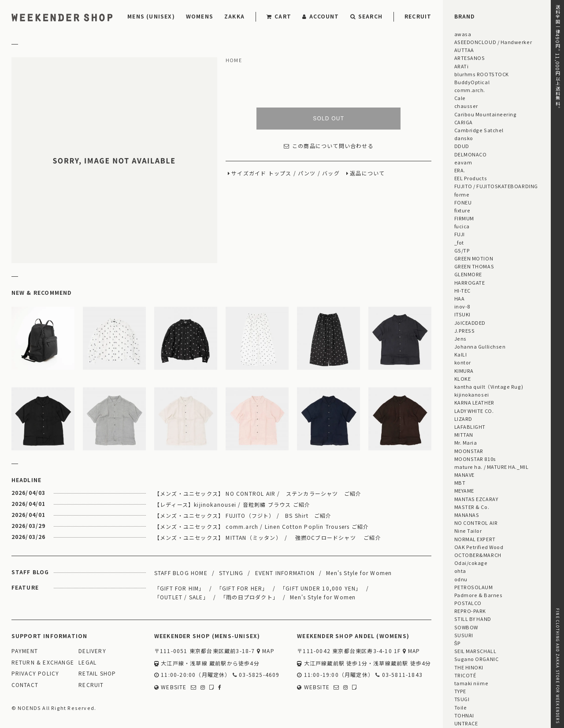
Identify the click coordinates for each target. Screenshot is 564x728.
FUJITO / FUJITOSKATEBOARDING (496, 186)
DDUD (462, 146)
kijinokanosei (472, 394)
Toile (461, 707)
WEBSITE (171, 687)
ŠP (458, 643)
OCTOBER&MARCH (478, 555)
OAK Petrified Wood (479, 547)
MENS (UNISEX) (151, 16)
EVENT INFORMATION (285, 573)
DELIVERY (92, 651)
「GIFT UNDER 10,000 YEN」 (321, 588)
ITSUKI (462, 314)
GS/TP (462, 250)
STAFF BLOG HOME (181, 573)
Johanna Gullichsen (480, 346)
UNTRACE (466, 723)
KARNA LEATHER (474, 402)
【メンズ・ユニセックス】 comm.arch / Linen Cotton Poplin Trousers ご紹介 (262, 526)
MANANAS (467, 515)
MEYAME (464, 490)
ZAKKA (234, 16)
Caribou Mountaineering (486, 114)
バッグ (331, 173)
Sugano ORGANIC (477, 659)
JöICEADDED (470, 323)
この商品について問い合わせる (329, 146)
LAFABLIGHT (470, 427)
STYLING (231, 573)
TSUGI (462, 699)
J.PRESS (465, 331)
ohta (460, 571)
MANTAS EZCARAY (476, 499)
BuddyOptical (472, 82)
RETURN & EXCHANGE (43, 663)
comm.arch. (470, 90)
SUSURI (464, 635)
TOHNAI (464, 715)
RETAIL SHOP (97, 674)
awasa (463, 34)
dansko (464, 138)
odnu (461, 579)
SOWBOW (466, 627)
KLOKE (463, 379)
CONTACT (25, 685)
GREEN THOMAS (474, 266)
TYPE (460, 691)
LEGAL (87, 663)
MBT (460, 483)
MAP (266, 651)
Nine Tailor (468, 531)
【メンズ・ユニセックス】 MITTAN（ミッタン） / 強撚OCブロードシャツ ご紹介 (268, 537)
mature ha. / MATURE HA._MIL (492, 467)
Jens (460, 338)
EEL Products (471, 178)
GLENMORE (468, 274)
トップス (280, 173)
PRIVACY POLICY (35, 674)
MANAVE (464, 475)
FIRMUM (464, 218)
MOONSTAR (469, 451)
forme (462, 194)
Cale (460, 98)
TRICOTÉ (465, 675)
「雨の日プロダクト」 (249, 597)
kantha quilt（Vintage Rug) (489, 386)
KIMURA (464, 371)
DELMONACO (471, 154)
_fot (459, 242)
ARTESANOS (470, 58)
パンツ (307, 173)
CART (279, 16)
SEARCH (366, 16)
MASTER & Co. (472, 507)
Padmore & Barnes (479, 595)
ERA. (460, 170)
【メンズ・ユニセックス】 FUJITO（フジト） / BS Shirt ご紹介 (243, 515)
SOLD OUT (328, 119)
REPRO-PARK (470, 611)
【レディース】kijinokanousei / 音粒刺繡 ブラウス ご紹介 (232, 504)
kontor (463, 362)
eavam (463, 162)
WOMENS (200, 16)
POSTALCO (468, 603)
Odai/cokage (471, 563)
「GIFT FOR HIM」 (180, 588)
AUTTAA (464, 50)
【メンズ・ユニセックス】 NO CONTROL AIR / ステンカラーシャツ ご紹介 (258, 493)
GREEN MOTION (474, 258)
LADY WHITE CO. (474, 411)
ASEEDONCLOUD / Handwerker (493, 42)
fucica (462, 226)
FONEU (463, 202)
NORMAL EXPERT (475, 539)
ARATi (462, 66)
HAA (460, 298)
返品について (367, 173)
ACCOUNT (321, 16)
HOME (234, 60)
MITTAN (464, 435)
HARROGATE (470, 282)
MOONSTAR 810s (475, 459)
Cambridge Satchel (479, 130)
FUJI (460, 234)
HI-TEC (462, 290)
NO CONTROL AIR (476, 523)
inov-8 (462, 306)
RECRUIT (418, 16)
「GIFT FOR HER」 (242, 588)
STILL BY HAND (473, 619)
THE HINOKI (469, 667)
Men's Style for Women (359, 573)
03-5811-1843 (399, 675)
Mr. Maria (466, 442)
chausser (466, 106)
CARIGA (464, 122)
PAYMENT (25, 651)
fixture (462, 210)
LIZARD (463, 419)
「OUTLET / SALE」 (182, 597)
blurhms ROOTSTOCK (482, 74)
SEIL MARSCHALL (475, 651)
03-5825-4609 (256, 675)
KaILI (461, 354)
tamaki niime (471, 683)
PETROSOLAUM (474, 587)
